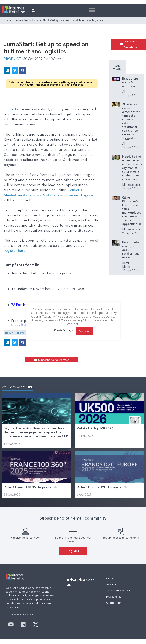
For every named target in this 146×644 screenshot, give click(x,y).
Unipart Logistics (82, 195)
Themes (21, 333)
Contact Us (112, 578)
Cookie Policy (114, 603)
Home (18, 20)
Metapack (51, 195)
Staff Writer (53, 59)
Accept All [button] (84, 331)
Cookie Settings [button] (63, 330)
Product (29, 20)
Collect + (75, 190)
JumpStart (13, 109)
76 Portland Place (26, 305)
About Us (111, 584)
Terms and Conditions (118, 590)
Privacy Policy (114, 597)
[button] (33, 11)
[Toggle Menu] (92, 10)
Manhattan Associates (22, 195)
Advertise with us (81, 582)
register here (15, 250)
